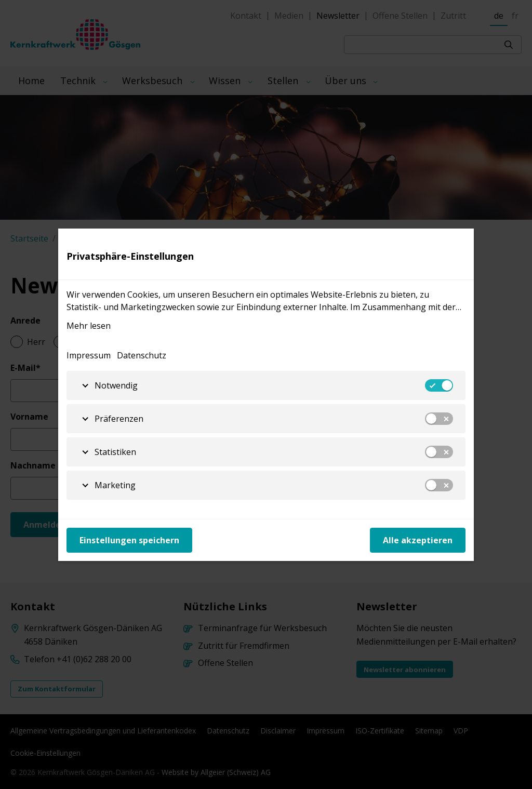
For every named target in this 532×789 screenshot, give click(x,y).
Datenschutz (142, 355)
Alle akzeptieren (418, 540)
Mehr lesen (89, 326)
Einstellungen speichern (129, 540)
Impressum (89, 355)
